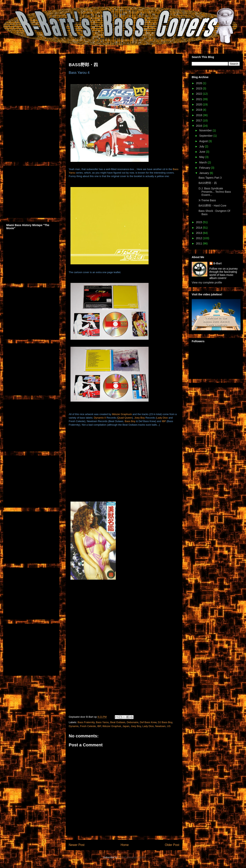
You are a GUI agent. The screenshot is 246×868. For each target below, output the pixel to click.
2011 (199, 243)
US (169, 726)
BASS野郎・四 (208, 183)
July (202, 146)
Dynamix (74, 726)
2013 (199, 233)
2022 (199, 94)
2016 (199, 126)
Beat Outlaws (118, 722)
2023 (199, 88)
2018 (199, 115)
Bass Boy (130, 421)
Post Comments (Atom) (132, 857)
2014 (199, 228)
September (206, 136)
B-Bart (218, 263)
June (202, 152)
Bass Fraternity (86, 722)
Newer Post (77, 845)
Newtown (160, 726)
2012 (199, 238)
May (202, 157)
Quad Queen (125, 418)
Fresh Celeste (88, 726)
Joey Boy (139, 418)
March (203, 162)
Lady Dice (162, 418)
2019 (199, 110)
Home (125, 845)
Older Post (172, 845)
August (204, 141)
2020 (199, 104)
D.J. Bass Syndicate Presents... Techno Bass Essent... (215, 192)
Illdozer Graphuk (112, 726)
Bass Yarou (102, 722)
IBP (164, 421)
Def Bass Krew (148, 722)
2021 (199, 99)
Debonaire (133, 722)
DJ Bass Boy (165, 722)
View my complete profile (207, 283)
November (206, 130)
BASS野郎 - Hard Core (212, 206)
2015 (199, 222)
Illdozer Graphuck (122, 414)
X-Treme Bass (207, 200)
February (205, 168)
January (204, 173)
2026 (199, 83)
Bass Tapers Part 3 (210, 178)
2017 (199, 120)
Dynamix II (100, 418)
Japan (126, 726)
